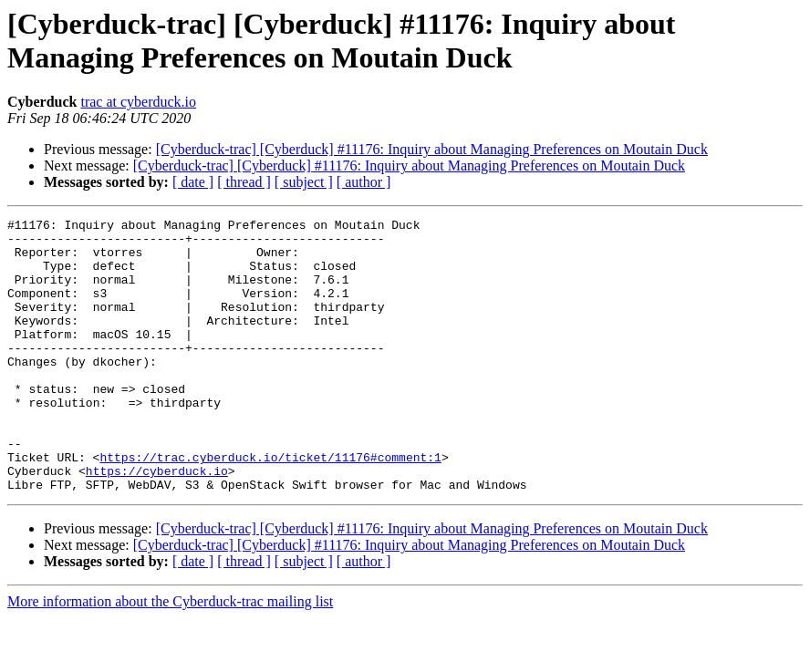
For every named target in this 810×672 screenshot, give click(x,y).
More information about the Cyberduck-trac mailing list (170, 656)
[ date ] (193, 182)
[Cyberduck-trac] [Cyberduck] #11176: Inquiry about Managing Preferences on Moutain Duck (432, 149)
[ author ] (364, 182)
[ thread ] (244, 182)
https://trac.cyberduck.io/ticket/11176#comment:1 (270, 506)
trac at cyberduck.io (138, 102)
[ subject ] (304, 182)
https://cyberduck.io (157, 522)
